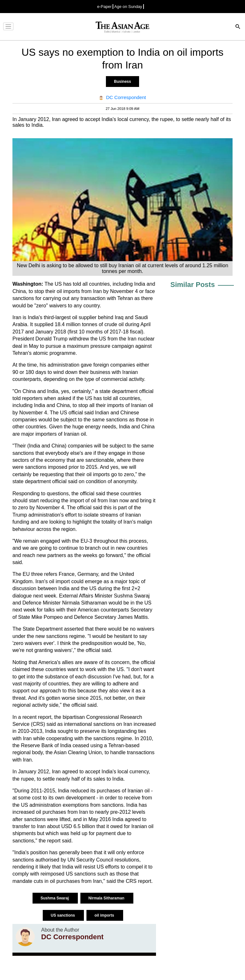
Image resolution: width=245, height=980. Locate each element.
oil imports (105, 915)
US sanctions (63, 915)
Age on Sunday (128, 7)
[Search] (238, 27)
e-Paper (104, 7)
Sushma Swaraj (55, 898)
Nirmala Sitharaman (107, 898)
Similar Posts (193, 285)
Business (122, 82)
